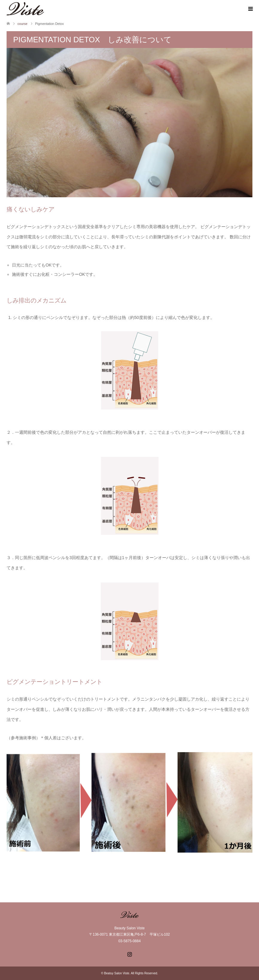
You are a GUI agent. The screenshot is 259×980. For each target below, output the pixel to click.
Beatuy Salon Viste (117, 973)
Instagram (129, 954)
